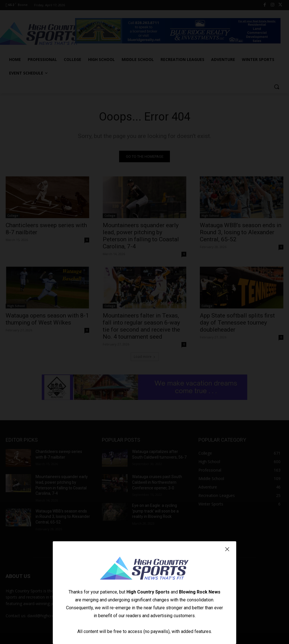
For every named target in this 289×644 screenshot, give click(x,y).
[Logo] (144, 569)
